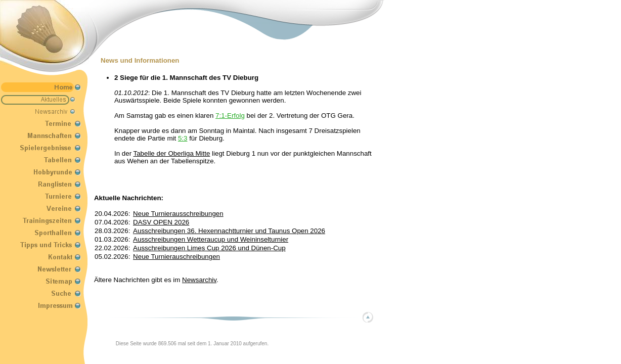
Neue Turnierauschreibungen (176, 257)
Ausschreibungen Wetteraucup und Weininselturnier (211, 239)
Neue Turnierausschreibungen (178, 214)
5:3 (183, 138)
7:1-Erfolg (230, 116)
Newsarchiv (199, 280)
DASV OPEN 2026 (161, 222)
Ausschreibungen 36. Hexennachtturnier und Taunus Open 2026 (229, 231)
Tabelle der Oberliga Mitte (172, 153)
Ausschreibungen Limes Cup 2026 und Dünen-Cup (209, 248)
